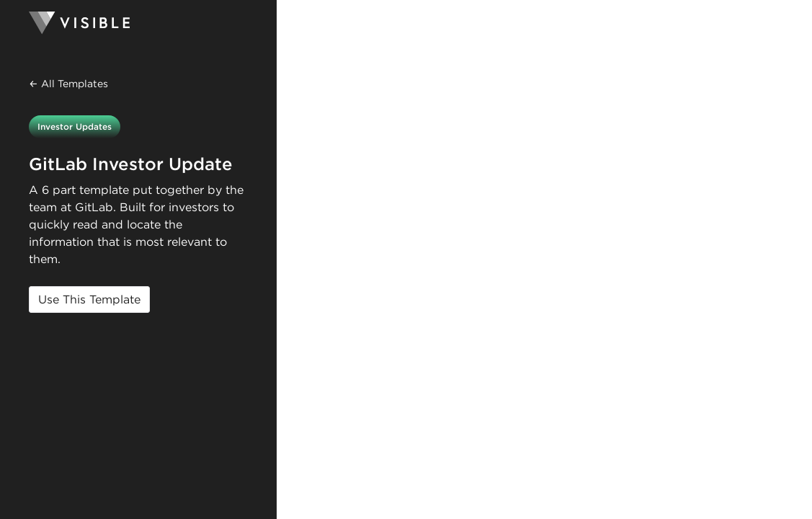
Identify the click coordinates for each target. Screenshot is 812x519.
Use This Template (89, 300)
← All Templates (68, 84)
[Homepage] (138, 23)
